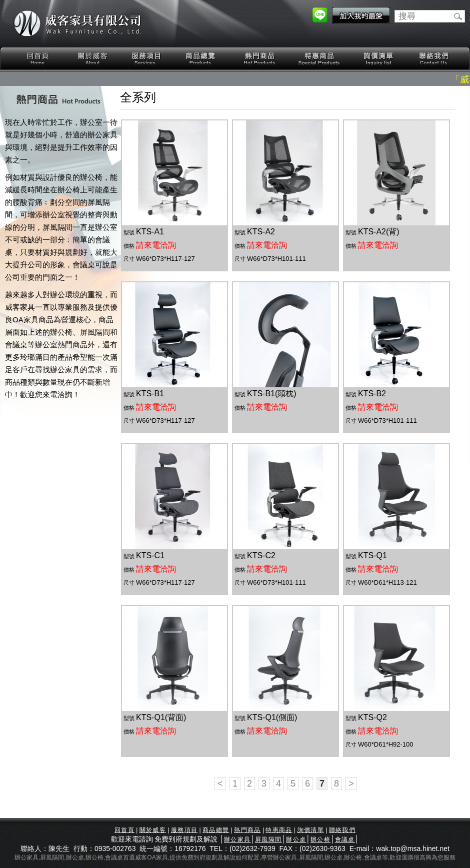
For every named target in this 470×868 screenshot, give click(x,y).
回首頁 (38, 59)
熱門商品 (260, 59)
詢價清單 (379, 59)
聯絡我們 (433, 59)
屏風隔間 (268, 840)
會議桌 (345, 840)
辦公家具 (237, 840)
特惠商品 (319, 59)
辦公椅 (320, 840)
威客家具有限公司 (77, 23)
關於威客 (92, 59)
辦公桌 (296, 840)
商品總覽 (201, 59)
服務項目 (147, 59)
